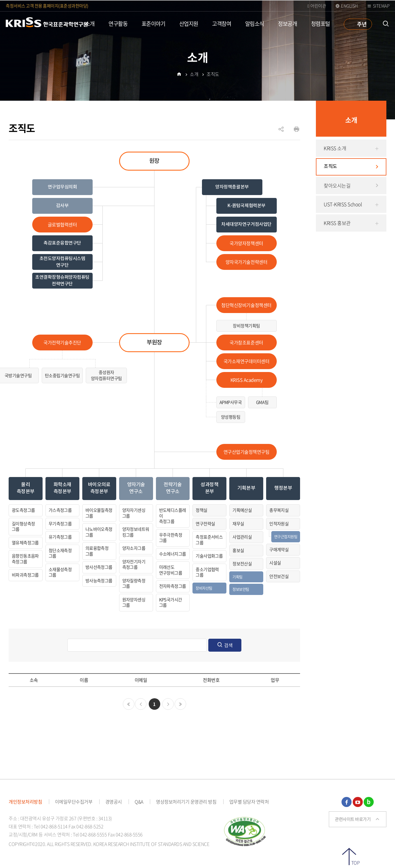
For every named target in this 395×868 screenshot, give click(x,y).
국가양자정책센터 (246, 243)
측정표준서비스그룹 (209, 540)
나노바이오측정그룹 (99, 532)
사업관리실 (242, 537)
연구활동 (118, 24)
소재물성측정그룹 (60, 572)
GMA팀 (262, 402)
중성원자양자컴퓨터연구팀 (106, 375)
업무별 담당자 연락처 (249, 802)
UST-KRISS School (343, 204)
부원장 (154, 343)
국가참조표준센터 (246, 342)
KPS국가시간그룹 (171, 602)
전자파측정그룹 (173, 586)
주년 (362, 24)
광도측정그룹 (23, 510)
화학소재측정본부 (62, 488)
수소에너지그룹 (173, 554)
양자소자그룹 (134, 548)
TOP (356, 862)
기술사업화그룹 (209, 556)
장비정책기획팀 (246, 326)
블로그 (369, 802)
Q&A (139, 802)
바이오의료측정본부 (99, 488)
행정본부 (283, 488)
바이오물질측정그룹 (99, 513)
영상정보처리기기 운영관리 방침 (186, 802)
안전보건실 (279, 576)
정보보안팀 (241, 589)
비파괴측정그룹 (25, 575)
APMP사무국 (231, 402)
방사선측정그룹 (99, 567)
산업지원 (189, 24)
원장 (154, 161)
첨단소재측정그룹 (60, 553)
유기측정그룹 (60, 537)
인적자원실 (279, 524)
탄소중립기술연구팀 (62, 375)
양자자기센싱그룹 (134, 513)
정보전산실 (242, 564)
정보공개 (287, 24)
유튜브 (358, 802)
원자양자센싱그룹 (134, 602)
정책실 (201, 510)
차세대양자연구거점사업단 (246, 224)
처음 (129, 704)
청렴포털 (320, 24)
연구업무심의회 (62, 187)
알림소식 (255, 24)
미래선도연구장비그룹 (171, 570)
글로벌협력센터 (62, 224)
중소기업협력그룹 (207, 572)
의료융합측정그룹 (97, 551)
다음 (168, 704)
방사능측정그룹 (99, 581)
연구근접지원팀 (286, 536)
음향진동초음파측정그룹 (25, 559)
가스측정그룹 (60, 510)
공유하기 (281, 132)
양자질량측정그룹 (134, 583)
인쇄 (296, 129)
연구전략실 (205, 524)
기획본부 (246, 488)
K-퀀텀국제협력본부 (246, 206)
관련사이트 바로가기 (353, 819)
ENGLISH (349, 6)
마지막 (180, 704)
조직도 (330, 167)
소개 (90, 24)
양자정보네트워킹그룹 (136, 532)
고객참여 (222, 24)
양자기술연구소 (136, 488)
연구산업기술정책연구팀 (247, 452)
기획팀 (237, 577)
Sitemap (381, 6)
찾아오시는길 (337, 185)
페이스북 (347, 802)
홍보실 (238, 550)
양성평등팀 (231, 417)
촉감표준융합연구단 (62, 243)
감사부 (62, 206)
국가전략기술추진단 (62, 342)
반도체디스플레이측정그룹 (173, 516)
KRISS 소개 (335, 148)
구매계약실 (279, 550)
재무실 (238, 524)
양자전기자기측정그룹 (134, 564)
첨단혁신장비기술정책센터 (246, 305)
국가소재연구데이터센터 (247, 361)
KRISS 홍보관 (337, 223)
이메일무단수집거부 (74, 802)
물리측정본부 (26, 488)
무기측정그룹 (60, 524)
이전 (141, 704)
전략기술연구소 (173, 488)
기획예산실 (242, 510)
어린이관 (318, 6)
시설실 (275, 563)
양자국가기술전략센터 (246, 262)
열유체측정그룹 (25, 543)
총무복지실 (279, 510)
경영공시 (114, 802)
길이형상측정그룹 (23, 526)
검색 (228, 645)
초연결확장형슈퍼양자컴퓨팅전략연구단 (62, 281)
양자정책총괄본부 (232, 187)
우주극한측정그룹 (171, 538)
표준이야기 (153, 24)
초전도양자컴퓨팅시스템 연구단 (62, 262)
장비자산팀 (204, 588)
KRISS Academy (247, 380)
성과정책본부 (209, 488)
